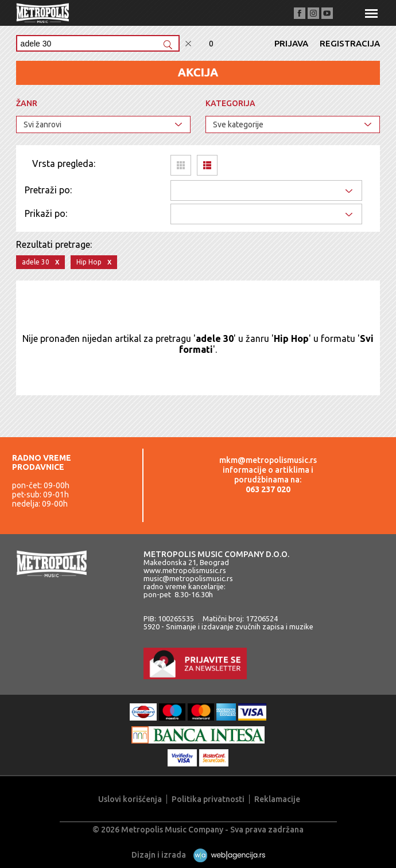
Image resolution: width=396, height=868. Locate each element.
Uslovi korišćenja (130, 799)
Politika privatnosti (208, 799)
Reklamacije (277, 799)
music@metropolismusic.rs (188, 578)
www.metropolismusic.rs (185, 570)
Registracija (350, 43)
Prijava (291, 43)
